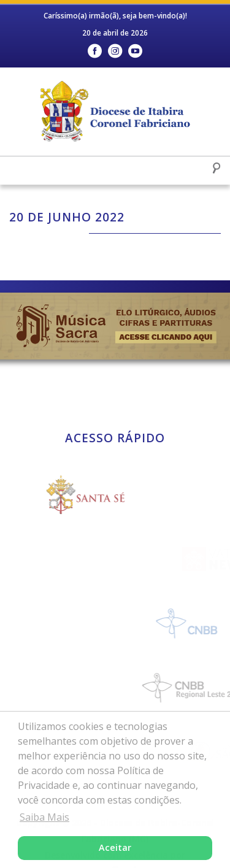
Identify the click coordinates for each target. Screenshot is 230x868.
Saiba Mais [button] (44, 817)
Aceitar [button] (115, 847)
